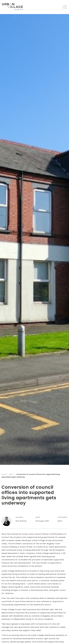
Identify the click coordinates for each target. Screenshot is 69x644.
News (11, 474)
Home (4, 474)
